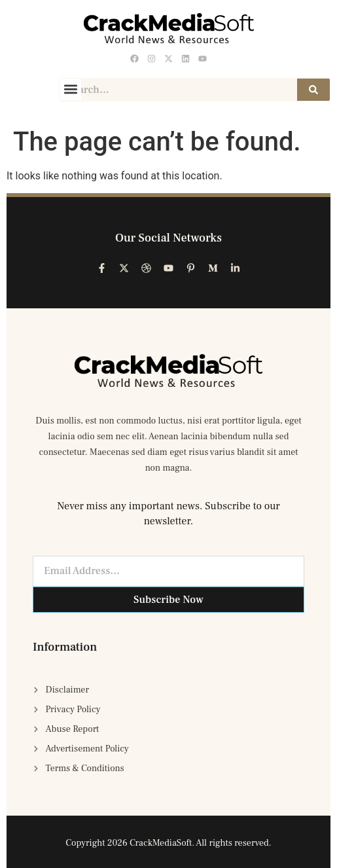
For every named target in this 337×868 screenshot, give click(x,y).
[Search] (313, 90)
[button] (70, 89)
